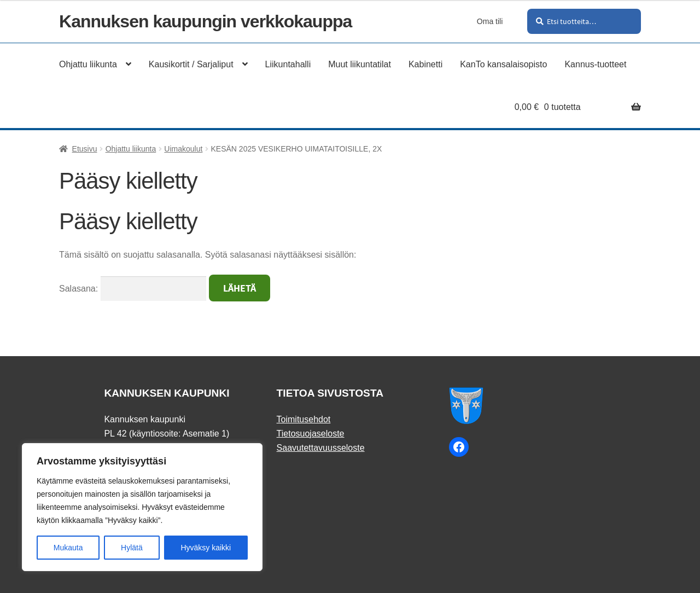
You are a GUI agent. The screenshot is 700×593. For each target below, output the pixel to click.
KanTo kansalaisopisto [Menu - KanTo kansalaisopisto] (503, 64)
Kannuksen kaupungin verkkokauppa (205, 21)
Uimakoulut (183, 149)
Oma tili (490, 21)
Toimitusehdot (304, 419)
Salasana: (133, 289)
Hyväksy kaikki (206, 548)
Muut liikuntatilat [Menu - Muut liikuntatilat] (360, 64)
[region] (142, 507)
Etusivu (85, 149)
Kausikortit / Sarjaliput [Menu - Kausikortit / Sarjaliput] (191, 64)
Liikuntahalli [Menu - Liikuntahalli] (288, 64)
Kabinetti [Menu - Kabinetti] (425, 64)
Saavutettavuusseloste (321, 448)
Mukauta (68, 548)
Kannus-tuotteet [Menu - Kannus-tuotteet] (595, 64)
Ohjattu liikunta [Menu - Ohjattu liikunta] (88, 64)
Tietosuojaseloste (311, 434)
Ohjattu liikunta (131, 149)
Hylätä (132, 548)
